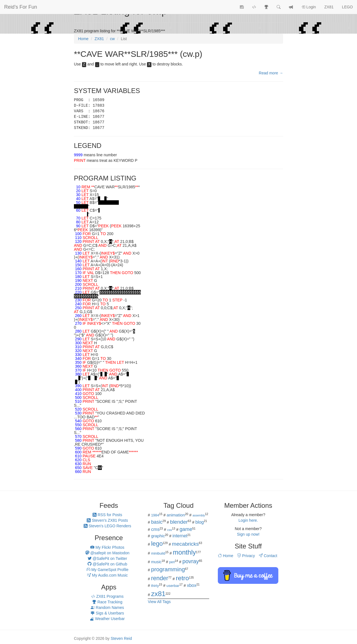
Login (308, 7)
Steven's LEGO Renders (108, 526)
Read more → (271, 73)
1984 (155, 515)
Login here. (248, 520)
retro (182, 578)
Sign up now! (248, 534)
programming (168, 569)
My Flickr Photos (107, 547)
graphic (158, 536)
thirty (155, 586)
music (156, 562)
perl (172, 562)
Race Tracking (107, 602)
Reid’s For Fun (21, 7)
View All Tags (159, 602)
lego (157, 544)
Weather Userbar (107, 619)
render (160, 578)
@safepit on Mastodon (107, 553)
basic (157, 522)
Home (225, 556)
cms (155, 529)
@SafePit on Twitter (107, 558)
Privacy (246, 556)
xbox (192, 585)
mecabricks (185, 544)
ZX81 (329, 7)
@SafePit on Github (107, 564)
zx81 (158, 594)
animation (176, 515)
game (186, 529)
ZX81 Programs (107, 596)
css (169, 530)
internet (180, 536)
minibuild (158, 553)
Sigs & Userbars (107, 613)
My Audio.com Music (107, 575)
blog (200, 522)
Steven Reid (121, 638)
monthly (184, 552)
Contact (268, 556)
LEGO (347, 7)
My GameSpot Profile (108, 570)
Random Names (107, 608)
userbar (173, 586)
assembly (199, 515)
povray (191, 561)
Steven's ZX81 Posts (107, 520)
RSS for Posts (107, 515)
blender (179, 522)
